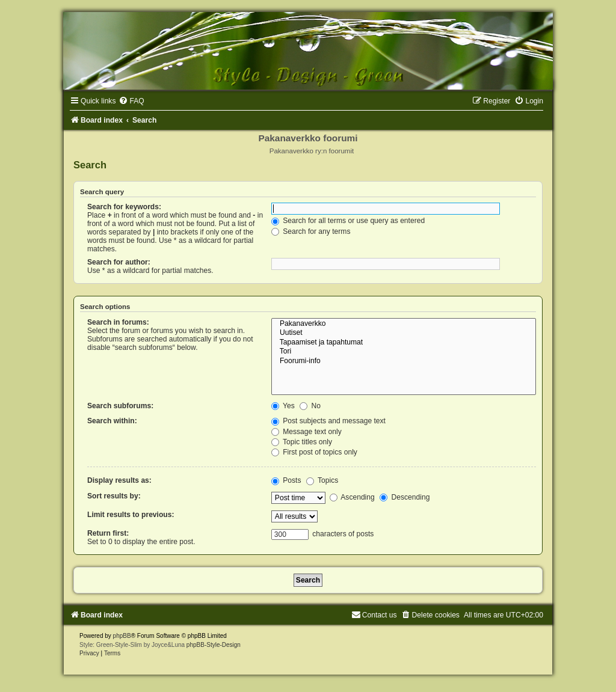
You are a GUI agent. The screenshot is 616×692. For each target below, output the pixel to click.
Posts (286, 480)
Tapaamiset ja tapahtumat (404, 343)
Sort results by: (114, 496)
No (310, 406)
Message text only (306, 432)
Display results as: (119, 480)
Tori (404, 352)
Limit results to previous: (131, 515)
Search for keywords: (124, 207)
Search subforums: (120, 406)
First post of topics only (314, 452)
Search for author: (119, 262)
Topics (322, 480)
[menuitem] (131, 101)
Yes (283, 406)
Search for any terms (311, 231)
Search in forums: (118, 322)
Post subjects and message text (328, 421)
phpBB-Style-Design (214, 645)
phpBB (122, 636)
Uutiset (404, 333)
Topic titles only (302, 442)
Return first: (108, 533)
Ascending (352, 497)
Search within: (112, 421)
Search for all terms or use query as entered (348, 221)
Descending (405, 497)
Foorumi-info (404, 361)
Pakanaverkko (404, 324)
